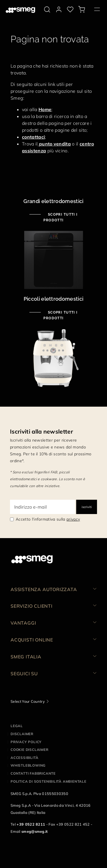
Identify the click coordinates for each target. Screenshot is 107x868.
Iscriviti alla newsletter (42, 431)
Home (45, 109)
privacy (73, 519)
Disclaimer (22, 734)
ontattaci (35, 137)
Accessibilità (24, 758)
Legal (17, 726)
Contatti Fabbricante (33, 773)
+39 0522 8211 (31, 824)
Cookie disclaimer (30, 750)
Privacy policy (26, 742)
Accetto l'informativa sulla (48, 519)
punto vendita (54, 144)
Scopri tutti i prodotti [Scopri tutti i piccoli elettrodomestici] (60, 315)
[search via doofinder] (47, 9)
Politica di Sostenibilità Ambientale (49, 781)
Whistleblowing (28, 765)
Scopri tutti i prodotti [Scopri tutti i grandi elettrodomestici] (60, 217)
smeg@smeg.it (35, 831)
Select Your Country (28, 701)
